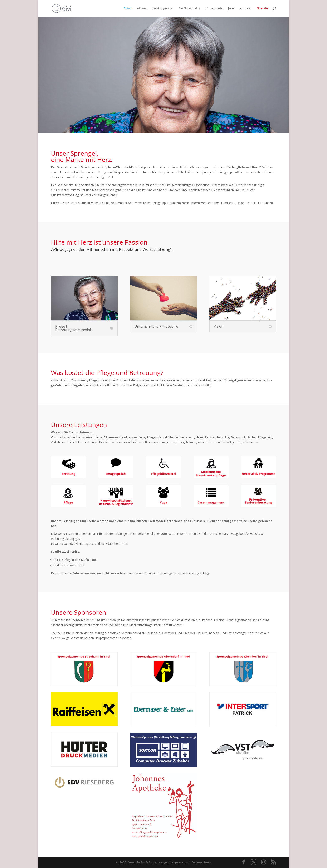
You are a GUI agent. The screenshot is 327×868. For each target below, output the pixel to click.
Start (128, 9)
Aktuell (142, 9)
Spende (262, 9)
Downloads (214, 9)
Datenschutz (201, 862)
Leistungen (161, 9)
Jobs (231, 9)
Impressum (180, 862)
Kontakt (246, 9)
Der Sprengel (188, 9)
